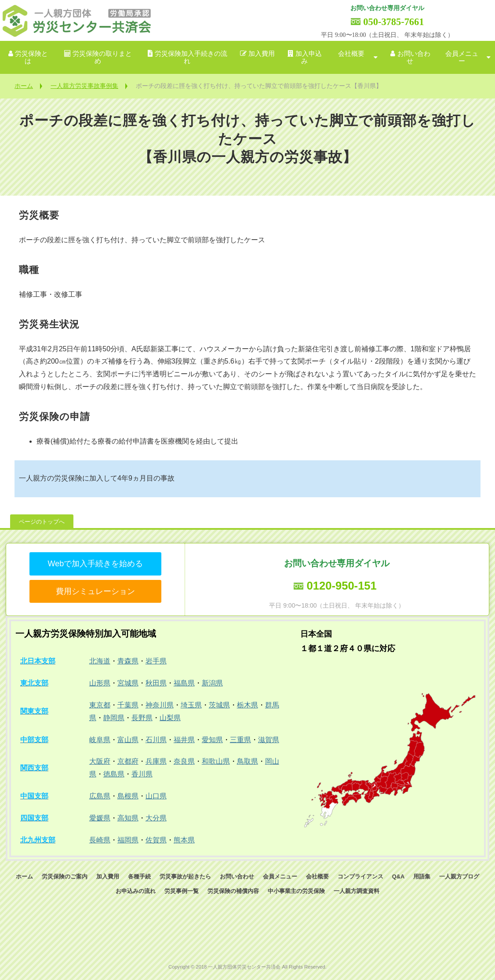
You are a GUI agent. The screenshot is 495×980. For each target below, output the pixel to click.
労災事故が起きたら (185, 876)
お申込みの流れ (136, 891)
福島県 (184, 683)
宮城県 (128, 683)
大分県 (156, 818)
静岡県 (114, 718)
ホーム (24, 86)
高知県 (128, 818)
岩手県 (156, 661)
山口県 (156, 796)
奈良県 (184, 761)
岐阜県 (100, 740)
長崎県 (100, 840)
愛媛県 (100, 818)
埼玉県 (191, 705)
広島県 (100, 796)
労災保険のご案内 (65, 876)
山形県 (100, 683)
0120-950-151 (341, 586)
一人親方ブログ (459, 876)
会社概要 (351, 54)
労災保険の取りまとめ (102, 57)
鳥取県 (247, 761)
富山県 (128, 740)
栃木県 (247, 705)
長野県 (142, 718)
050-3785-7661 (393, 22)
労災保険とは (31, 57)
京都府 (128, 761)
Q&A (398, 876)
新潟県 (212, 683)
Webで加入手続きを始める (95, 564)
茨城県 (219, 705)
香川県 (142, 774)
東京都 (100, 705)
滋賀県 (269, 740)
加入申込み (309, 57)
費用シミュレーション (95, 591)
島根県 (128, 796)
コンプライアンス (360, 876)
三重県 (240, 740)
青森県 (128, 661)
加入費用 (262, 54)
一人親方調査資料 (357, 891)
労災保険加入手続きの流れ (191, 57)
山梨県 (170, 718)
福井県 (184, 740)
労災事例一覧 (182, 891)
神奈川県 (160, 705)
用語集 (422, 876)
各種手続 (139, 876)
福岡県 (128, 840)
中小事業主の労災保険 (296, 891)
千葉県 (128, 705)
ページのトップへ (42, 522)
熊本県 (184, 840)
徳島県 (114, 774)
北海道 (100, 661)
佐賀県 (156, 840)
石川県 (156, 740)
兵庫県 (156, 761)
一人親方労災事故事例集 (84, 86)
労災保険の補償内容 (233, 891)
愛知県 (212, 740)
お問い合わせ (414, 57)
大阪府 (100, 761)
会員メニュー (462, 57)
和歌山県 (216, 761)
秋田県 (156, 683)
